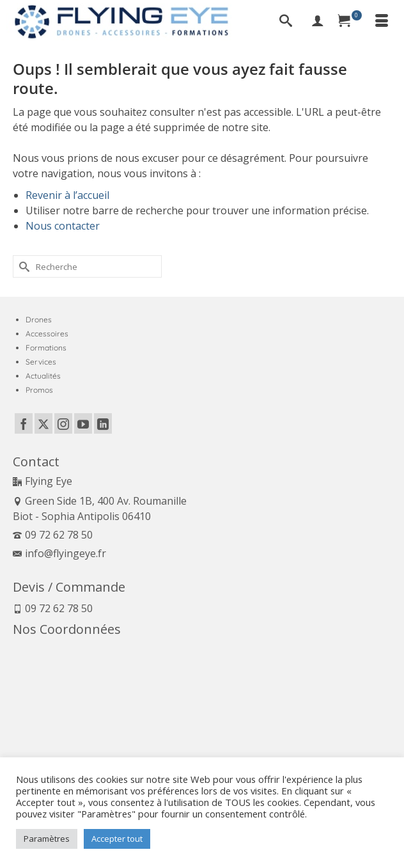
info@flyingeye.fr (59, 553)
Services (41, 362)
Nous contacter (63, 226)
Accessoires (47, 334)
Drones (39, 320)
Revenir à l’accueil (67, 195)
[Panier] (350, 22)
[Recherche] (286, 22)
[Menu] (382, 22)
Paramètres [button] (47, 839)
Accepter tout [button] (117, 839)
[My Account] (318, 22)
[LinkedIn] (103, 423)
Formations (46, 348)
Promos (39, 390)
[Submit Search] (22, 266)
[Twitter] (43, 423)
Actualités (43, 376)
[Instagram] (63, 423)
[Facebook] (24, 423)
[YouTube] (83, 423)
